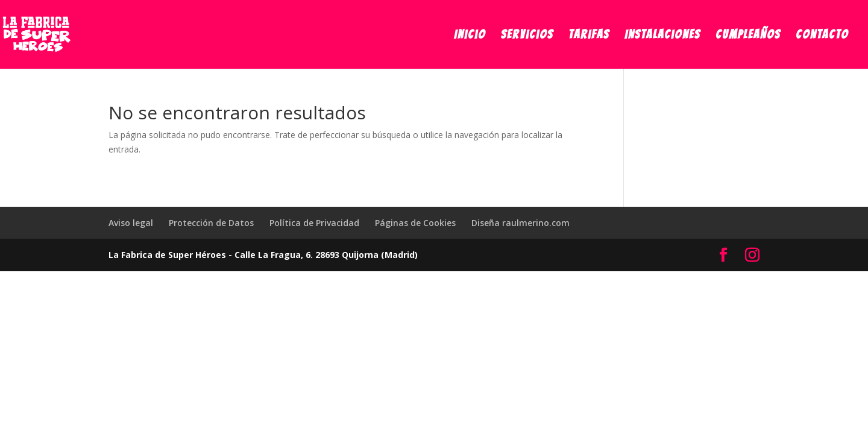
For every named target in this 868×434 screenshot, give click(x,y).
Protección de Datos (211, 223)
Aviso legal (131, 223)
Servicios (527, 36)
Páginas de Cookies (415, 223)
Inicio (470, 36)
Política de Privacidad (314, 223)
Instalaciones (662, 36)
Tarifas (589, 36)
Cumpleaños (748, 36)
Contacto (822, 36)
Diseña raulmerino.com (520, 223)
